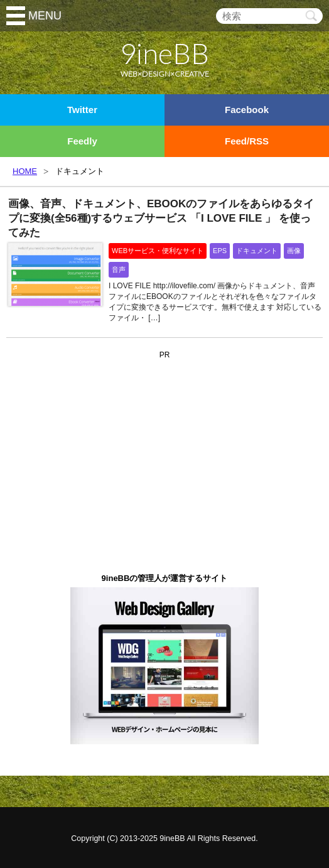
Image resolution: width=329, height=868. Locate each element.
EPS (220, 251)
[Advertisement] (164, 442)
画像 (294, 251)
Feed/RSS (247, 141)
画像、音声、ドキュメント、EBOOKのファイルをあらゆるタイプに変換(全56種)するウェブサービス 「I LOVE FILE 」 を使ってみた (161, 218)
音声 (119, 269)
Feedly (82, 141)
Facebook (247, 110)
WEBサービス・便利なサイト (158, 251)
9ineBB (172, 838)
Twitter (82, 110)
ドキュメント (257, 251)
